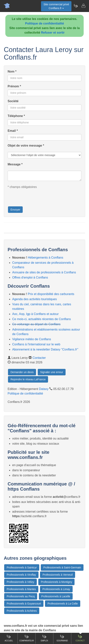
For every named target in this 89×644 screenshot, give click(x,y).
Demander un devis (22, 372)
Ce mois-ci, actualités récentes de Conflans (42, 319)
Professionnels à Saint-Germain (62, 567)
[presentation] (37, 199)
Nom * (12, 71)
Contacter (39, 358)
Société (13, 101)
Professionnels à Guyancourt (24, 604)
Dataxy (44, 389)
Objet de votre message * (26, 146)
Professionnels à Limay (56, 589)
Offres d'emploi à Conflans (30, 277)
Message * (15, 164)
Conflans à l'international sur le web (36, 344)
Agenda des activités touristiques (34, 299)
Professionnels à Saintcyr (22, 567)
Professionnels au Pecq (21, 596)
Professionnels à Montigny (56, 582)
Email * (13, 131)
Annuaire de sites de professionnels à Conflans (44, 272)
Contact (80, 638)
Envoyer (15, 210)
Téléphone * (16, 116)
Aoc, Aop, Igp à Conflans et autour (35, 314)
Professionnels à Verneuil (58, 575)
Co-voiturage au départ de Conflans (36, 324)
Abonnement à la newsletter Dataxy (45, 349)
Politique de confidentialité (45, 23)
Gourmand (62, 638)
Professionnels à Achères (22, 611)
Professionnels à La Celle (63, 604)
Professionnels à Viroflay (21, 575)
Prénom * (14, 86)
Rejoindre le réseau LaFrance (28, 379)
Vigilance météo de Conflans (32, 339)
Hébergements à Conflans (46, 258)
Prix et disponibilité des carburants (51, 294)
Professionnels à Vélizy (20, 582)
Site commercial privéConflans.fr (56, 6)
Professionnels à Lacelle (56, 596)
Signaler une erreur (52, 372)
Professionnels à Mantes (21, 589)
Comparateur (26, 638)
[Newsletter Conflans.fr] (76, 6)
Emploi (44, 638)
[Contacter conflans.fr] (83, 6)
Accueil (9, 638)
